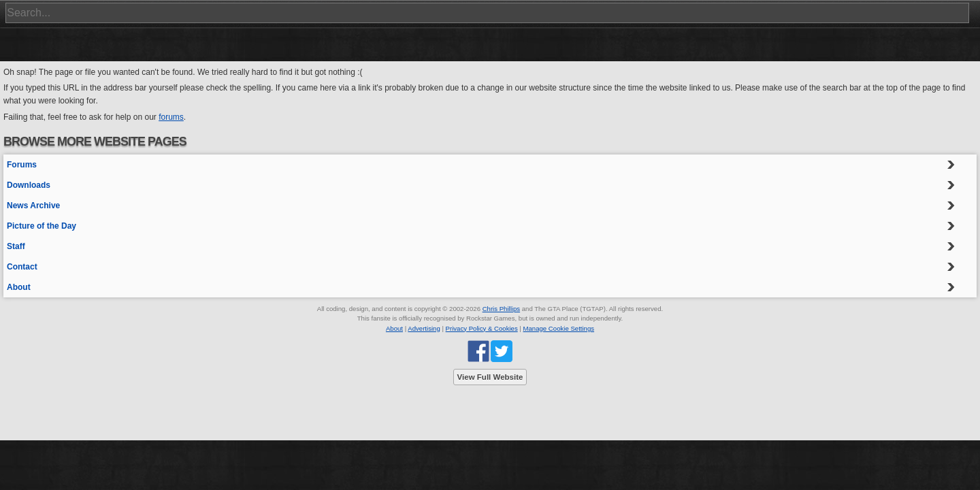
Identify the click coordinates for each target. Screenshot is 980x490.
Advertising (424, 328)
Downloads (29, 185)
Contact (22, 267)
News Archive (33, 206)
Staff (16, 246)
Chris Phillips (501, 309)
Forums (22, 165)
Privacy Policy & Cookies (482, 328)
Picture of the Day (42, 226)
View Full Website (490, 377)
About (19, 287)
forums (171, 117)
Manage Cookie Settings (559, 328)
